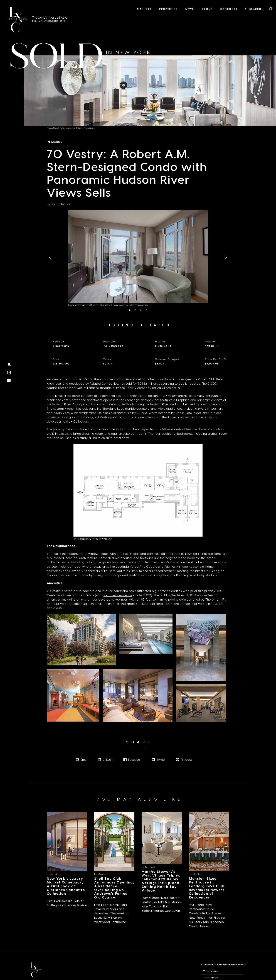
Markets (144, 9)
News (190, 9)
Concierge (229, 9)
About (207, 9)
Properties (168, 9)
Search (255, 9)
